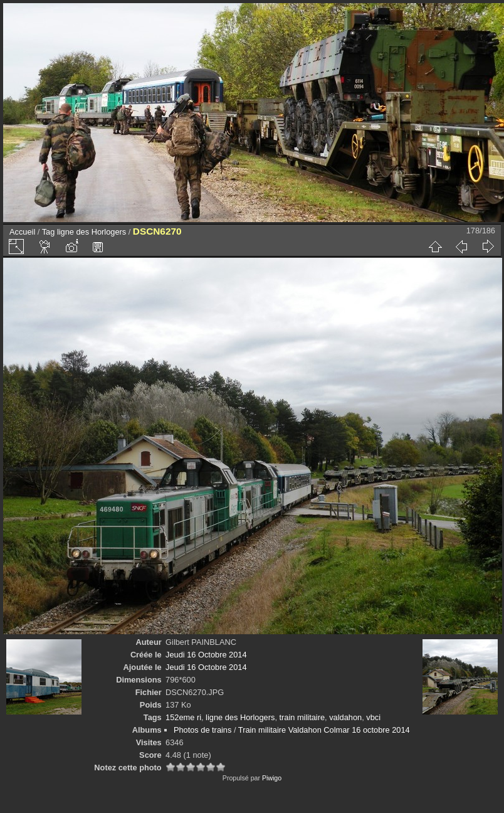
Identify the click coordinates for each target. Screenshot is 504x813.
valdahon (345, 717)
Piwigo (272, 778)
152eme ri (183, 717)
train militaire (302, 717)
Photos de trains (202, 730)
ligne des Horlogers (92, 232)
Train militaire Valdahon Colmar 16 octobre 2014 (324, 730)
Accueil (22, 232)
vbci (373, 717)
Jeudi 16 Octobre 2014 (206, 655)
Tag (49, 232)
